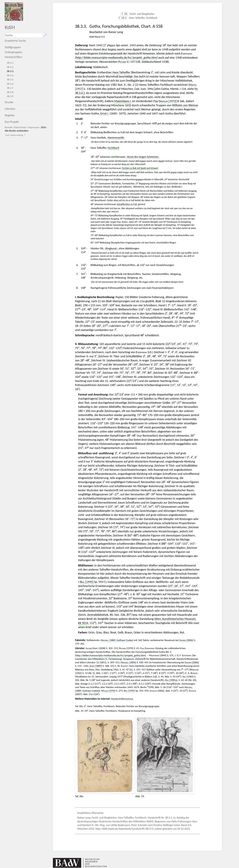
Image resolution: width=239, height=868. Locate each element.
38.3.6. (10, 84)
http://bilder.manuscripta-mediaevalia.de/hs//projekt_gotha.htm (116, 58)
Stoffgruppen (13, 47)
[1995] (87, 582)
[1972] (168, 101)
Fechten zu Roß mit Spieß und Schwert (140, 168)
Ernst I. (105, 113)
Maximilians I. (123, 101)
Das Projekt (12, 122)
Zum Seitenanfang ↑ (16, 135)
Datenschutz (20, 127)
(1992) (108, 691)
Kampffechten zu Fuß (127, 204)
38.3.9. (10, 96)
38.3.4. (10, 75)
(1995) (129, 691)
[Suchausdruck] (24, 35)
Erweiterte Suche (15, 41)
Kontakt (9, 127)
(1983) (188, 677)
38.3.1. (10, 63)
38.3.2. (10, 67)
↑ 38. (124, 14)
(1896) (128, 662)
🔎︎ (45, 35)
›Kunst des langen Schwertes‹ (143, 157)
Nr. (196, 89)
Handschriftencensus (122, 699)
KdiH (10, 27)
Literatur (10, 109)
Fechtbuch (113, 148)
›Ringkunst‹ (111, 248)
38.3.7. (10, 88)
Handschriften (13, 57)
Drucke (9, 102)
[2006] (192, 662)
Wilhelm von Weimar (185, 105)
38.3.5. (10, 80)
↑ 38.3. (122, 18)
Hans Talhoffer (121, 72)
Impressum (34, 127)
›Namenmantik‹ (116, 138)
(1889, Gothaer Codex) (117, 640)
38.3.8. (10, 92)
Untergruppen (13, 52)
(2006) (186, 640)
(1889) (96, 666)
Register (10, 115)
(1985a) (171, 680)
